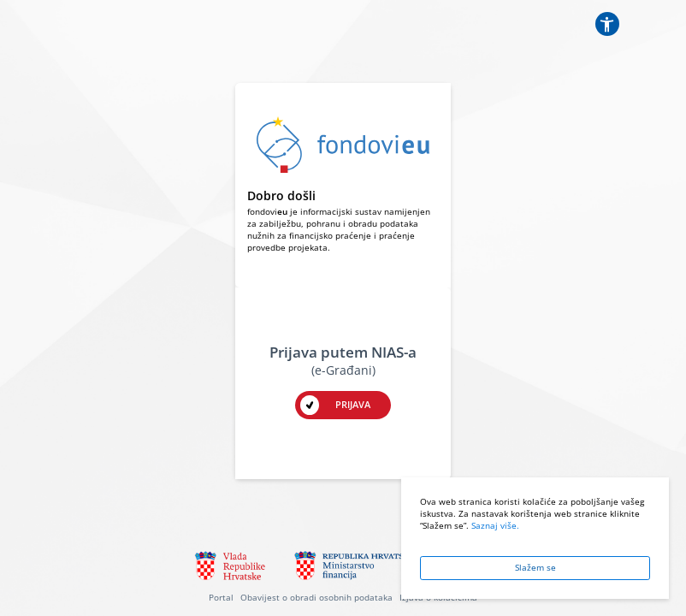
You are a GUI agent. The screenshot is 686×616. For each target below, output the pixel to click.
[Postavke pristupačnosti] (607, 24)
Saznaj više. (495, 526)
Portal (221, 598)
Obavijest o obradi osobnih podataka (316, 598)
